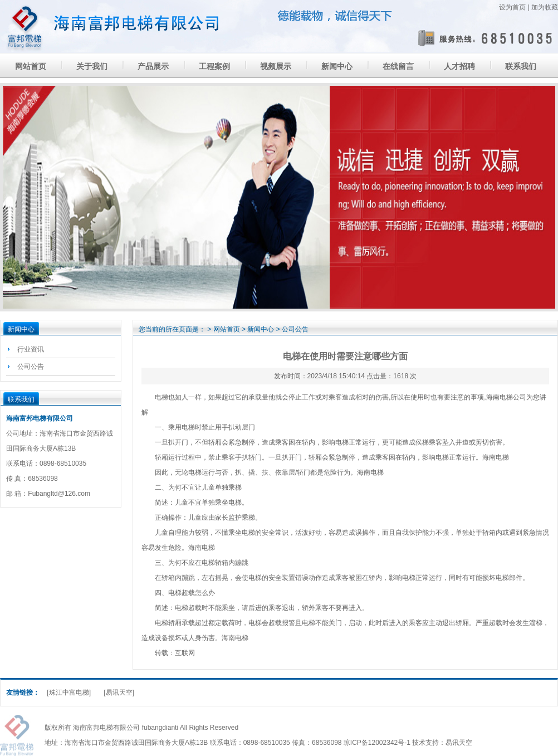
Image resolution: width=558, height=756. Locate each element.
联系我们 (521, 66)
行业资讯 (31, 349)
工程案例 (214, 66)
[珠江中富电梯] (69, 692)
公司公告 (31, 367)
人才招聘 (459, 66)
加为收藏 (545, 7)
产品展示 (153, 66)
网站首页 (31, 66)
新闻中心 (337, 66)
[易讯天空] (119, 692)
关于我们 (92, 66)
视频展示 (276, 66)
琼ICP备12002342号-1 (377, 743)
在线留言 (398, 66)
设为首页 (512, 7)
